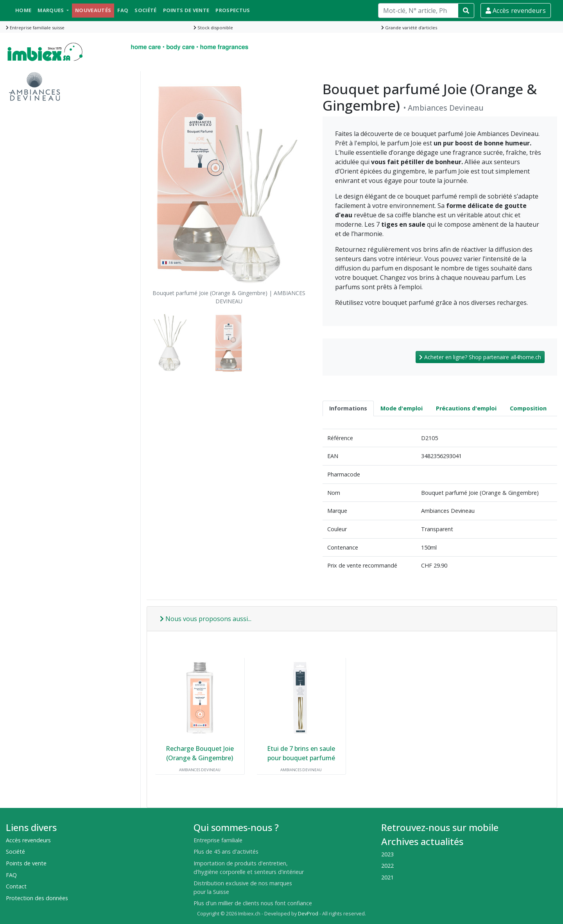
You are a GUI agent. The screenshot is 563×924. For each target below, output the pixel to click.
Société (145, 10)
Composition (528, 408)
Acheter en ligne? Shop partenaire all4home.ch (480, 357)
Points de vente (186, 10)
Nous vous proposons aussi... (206, 619)
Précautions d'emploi (466, 408)
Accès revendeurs (516, 11)
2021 (387, 877)
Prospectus (233, 10)
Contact (16, 886)
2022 (387, 866)
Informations (348, 408)
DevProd (308, 914)
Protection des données (37, 898)
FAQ (123, 10)
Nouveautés (93, 10)
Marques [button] (51, 10)
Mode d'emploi (402, 408)
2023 (387, 854)
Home (23, 10)
